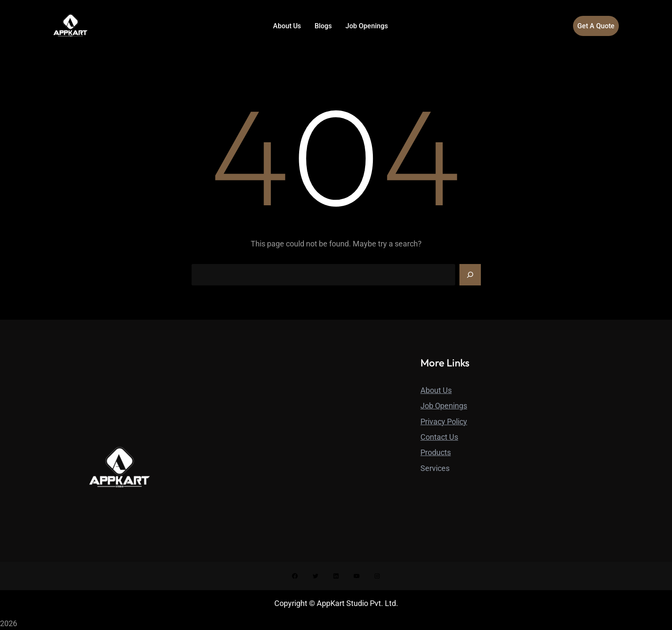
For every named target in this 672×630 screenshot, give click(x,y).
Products (436, 452)
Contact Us (439, 437)
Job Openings (444, 406)
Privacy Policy (444, 421)
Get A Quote (596, 26)
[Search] (470, 275)
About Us (436, 390)
